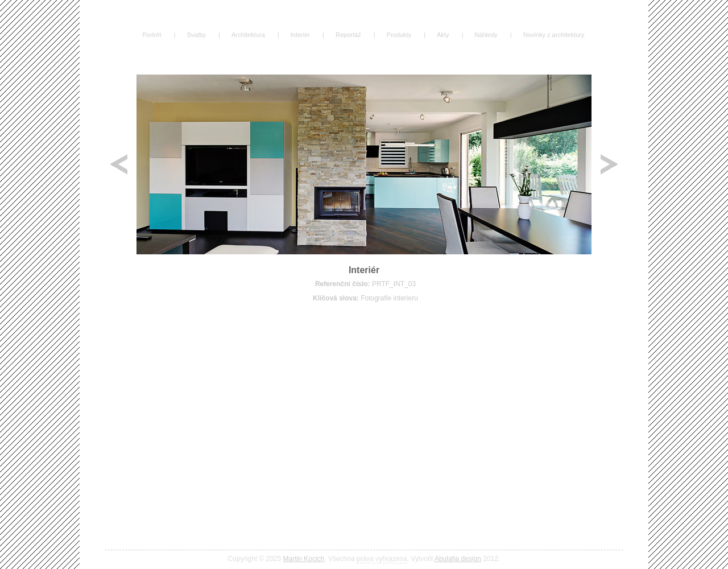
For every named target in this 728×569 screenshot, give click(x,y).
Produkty (399, 35)
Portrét (152, 35)
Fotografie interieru (389, 298)
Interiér (300, 35)
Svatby (196, 35)
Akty (443, 35)
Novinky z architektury (554, 35)
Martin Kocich (304, 559)
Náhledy (486, 35)
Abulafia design (458, 559)
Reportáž (348, 35)
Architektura (248, 35)
